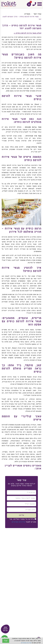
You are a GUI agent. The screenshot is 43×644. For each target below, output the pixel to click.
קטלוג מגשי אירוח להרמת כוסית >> (28, 33)
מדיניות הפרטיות (18, 522)
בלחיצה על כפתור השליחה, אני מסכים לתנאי (23, 521)
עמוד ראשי (37, 14)
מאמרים (27, 14)
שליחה (21, 515)
